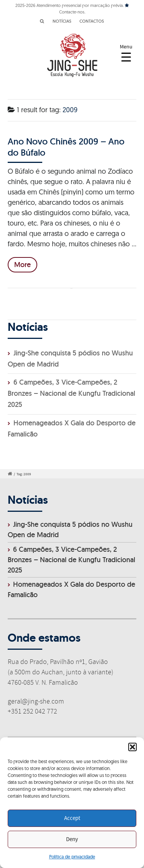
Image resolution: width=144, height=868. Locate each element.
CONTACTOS (92, 21)
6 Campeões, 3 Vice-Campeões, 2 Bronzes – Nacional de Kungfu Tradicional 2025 (71, 393)
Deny (72, 840)
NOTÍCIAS (62, 21)
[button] (132, 747)
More (22, 265)
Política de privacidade (72, 857)
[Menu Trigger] (126, 53)
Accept (72, 818)
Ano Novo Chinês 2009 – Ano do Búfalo (66, 147)
